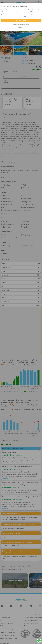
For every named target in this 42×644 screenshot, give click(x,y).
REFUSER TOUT (21, 28)
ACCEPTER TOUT (21, 21)
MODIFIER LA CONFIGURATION (21, 24)
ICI (25, 16)
